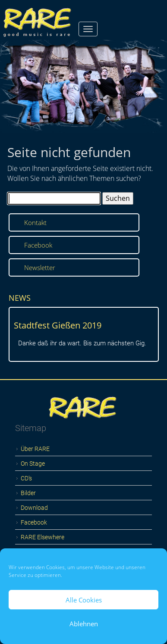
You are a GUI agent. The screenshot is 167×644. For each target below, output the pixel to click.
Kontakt (35, 222)
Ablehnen (84, 624)
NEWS (20, 298)
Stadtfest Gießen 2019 (58, 325)
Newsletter (40, 267)
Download (34, 508)
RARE (38, 19)
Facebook (38, 245)
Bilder (28, 493)
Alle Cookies (84, 600)
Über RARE (35, 449)
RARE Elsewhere (43, 537)
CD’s (26, 478)
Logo (83, 404)
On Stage (33, 464)
